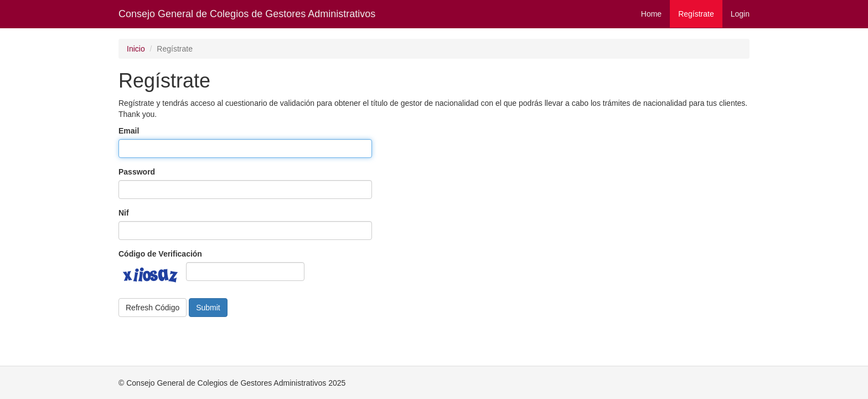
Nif (124, 213)
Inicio (136, 49)
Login (740, 14)
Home (651, 14)
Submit (208, 308)
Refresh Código (153, 308)
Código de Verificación (160, 254)
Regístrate (696, 14)
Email (129, 131)
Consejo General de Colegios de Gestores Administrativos (247, 14)
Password (137, 172)
